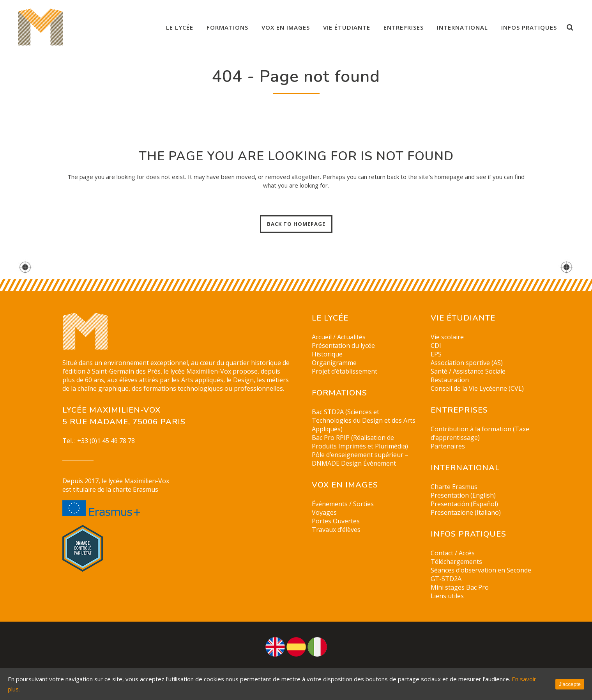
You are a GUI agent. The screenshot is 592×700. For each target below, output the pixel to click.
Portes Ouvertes (336, 521)
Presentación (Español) (464, 504)
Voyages (324, 512)
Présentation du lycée (343, 346)
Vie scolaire (447, 337)
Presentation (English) (463, 495)
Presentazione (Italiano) (466, 512)
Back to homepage (296, 224)
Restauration (450, 380)
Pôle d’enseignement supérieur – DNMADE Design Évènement (360, 459)
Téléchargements (456, 562)
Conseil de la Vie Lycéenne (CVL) (477, 388)
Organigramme (334, 363)
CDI (436, 346)
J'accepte (570, 684)
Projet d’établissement (345, 371)
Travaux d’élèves (336, 530)
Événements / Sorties (343, 504)
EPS (436, 354)
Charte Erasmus (454, 487)
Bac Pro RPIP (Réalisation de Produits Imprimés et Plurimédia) (360, 442)
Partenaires (448, 446)
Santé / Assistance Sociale (468, 371)
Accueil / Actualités (339, 337)
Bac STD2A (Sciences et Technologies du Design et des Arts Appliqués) (364, 420)
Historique (327, 354)
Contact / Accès (453, 553)
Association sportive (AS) (467, 363)
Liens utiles (447, 596)
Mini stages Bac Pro (460, 587)
